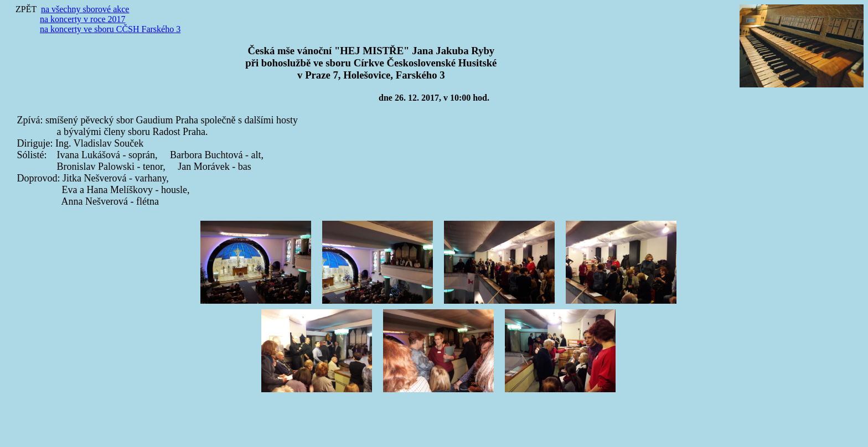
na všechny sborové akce (85, 9)
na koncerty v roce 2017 (83, 19)
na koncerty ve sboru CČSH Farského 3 (110, 29)
